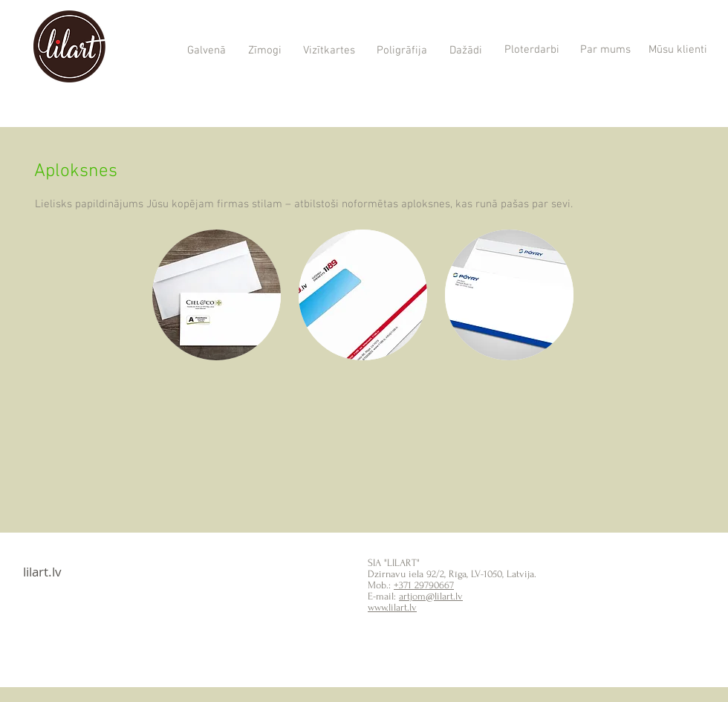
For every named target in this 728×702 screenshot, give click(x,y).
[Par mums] (605, 51)
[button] (217, 295)
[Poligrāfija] (402, 51)
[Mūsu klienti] (678, 51)
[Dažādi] (465, 51)
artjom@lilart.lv (431, 596)
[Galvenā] (206, 51)
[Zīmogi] (264, 51)
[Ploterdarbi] (532, 51)
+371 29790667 (424, 585)
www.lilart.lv (392, 607)
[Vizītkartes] (329, 51)
